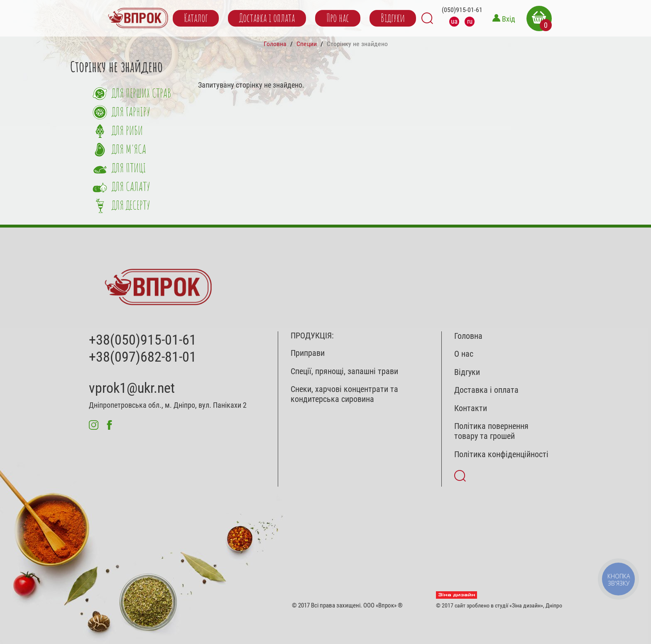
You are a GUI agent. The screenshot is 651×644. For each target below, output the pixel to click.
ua (454, 21)
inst (94, 425)
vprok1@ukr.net (132, 388)
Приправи (308, 353)
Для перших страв (141, 94)
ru (470, 21)
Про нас (338, 18)
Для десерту (131, 206)
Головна (275, 44)
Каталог (196, 18)
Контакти (471, 408)
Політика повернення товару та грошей (491, 431)
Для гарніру (131, 113)
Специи (307, 44)
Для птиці (129, 169)
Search (427, 18)
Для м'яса (129, 150)
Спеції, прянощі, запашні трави (344, 371)
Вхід (509, 19)
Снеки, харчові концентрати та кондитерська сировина (344, 394)
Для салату (131, 187)
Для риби (127, 131)
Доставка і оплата (267, 18)
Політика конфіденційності (501, 454)
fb (109, 425)
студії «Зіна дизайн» (519, 605)
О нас (464, 354)
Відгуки (393, 18)
